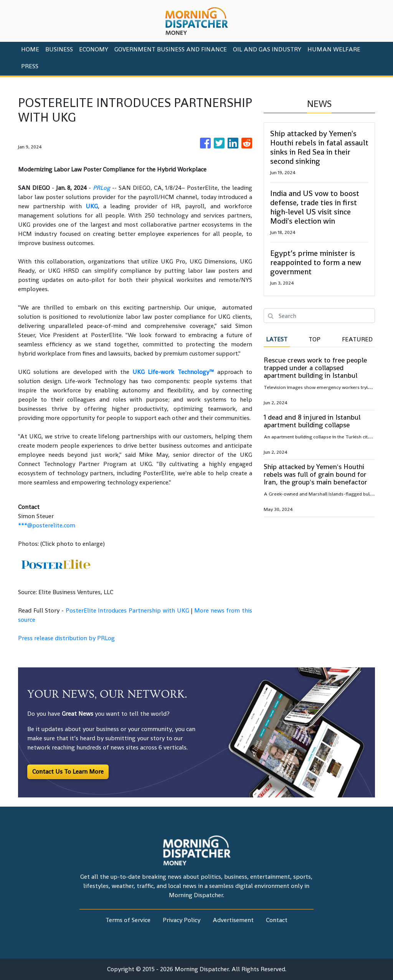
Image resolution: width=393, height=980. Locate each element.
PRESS (30, 66)
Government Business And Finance (171, 49)
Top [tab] (315, 339)
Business (59, 49)
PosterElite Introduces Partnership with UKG (127, 610)
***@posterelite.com (47, 525)
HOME (30, 49)
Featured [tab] (357, 339)
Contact (277, 920)
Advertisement (233, 920)
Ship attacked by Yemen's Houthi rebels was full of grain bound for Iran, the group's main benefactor (315, 474)
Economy (94, 49)
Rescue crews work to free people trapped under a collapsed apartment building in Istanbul (315, 368)
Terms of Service (128, 920)
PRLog (102, 188)
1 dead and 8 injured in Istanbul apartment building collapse (312, 421)
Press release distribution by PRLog (66, 638)
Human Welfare (334, 49)
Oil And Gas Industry (267, 49)
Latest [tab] (277, 339)
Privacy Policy (182, 920)
